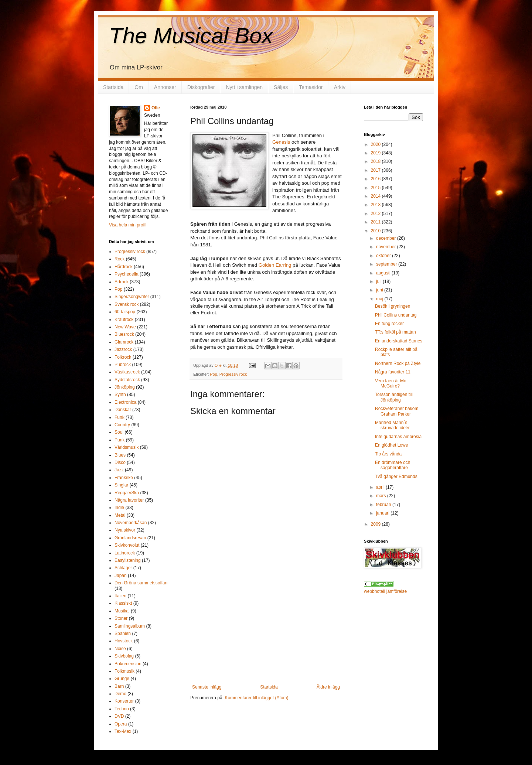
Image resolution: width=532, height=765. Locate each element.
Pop (214, 374)
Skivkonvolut (127, 545)
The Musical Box (191, 36)
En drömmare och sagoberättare (393, 465)
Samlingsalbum (130, 626)
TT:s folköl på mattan (395, 332)
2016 (376, 179)
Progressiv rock (233, 374)
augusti (384, 273)
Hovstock (124, 641)
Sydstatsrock (127, 380)
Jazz (119, 470)
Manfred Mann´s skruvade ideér (392, 425)
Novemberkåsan (131, 523)
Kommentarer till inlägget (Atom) (256, 698)
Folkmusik (125, 671)
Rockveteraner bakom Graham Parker (397, 411)
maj (380, 299)
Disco (120, 462)
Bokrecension (128, 664)
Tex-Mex (123, 731)
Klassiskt (123, 603)
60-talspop (125, 312)
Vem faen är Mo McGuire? (391, 383)
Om (139, 87)
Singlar (121, 485)
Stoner (121, 618)
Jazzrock (123, 349)
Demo (120, 694)
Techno (122, 709)
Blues (120, 455)
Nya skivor (125, 530)
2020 (376, 144)
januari (383, 513)
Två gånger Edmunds (396, 477)
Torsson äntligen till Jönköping (394, 397)
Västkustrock (127, 372)
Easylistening (128, 560)
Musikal (122, 611)
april (381, 487)
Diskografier (201, 87)
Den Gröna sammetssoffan (141, 583)
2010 (376, 231)
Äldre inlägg (328, 687)
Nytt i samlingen (244, 87)
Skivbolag (124, 656)
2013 (376, 205)
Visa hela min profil (128, 225)
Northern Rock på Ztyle (398, 363)
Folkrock (123, 357)
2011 (376, 222)
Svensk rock (127, 304)
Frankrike (124, 478)
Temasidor (311, 87)
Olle (156, 108)
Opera (121, 724)
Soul (119, 432)
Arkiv (340, 87)
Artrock (122, 282)
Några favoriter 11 (393, 372)
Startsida (113, 87)
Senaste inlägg (207, 687)
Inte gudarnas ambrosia (398, 437)
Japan (121, 576)
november (387, 247)
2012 (376, 214)
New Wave (125, 327)
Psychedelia (127, 274)
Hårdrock (124, 267)
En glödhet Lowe (391, 445)
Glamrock (124, 342)
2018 (376, 161)
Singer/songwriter (132, 297)
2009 (376, 524)
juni (380, 290)
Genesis (281, 142)
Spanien (123, 633)
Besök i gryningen (393, 306)
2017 (376, 170)
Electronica (125, 402)
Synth (120, 395)
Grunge (122, 679)
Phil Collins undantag (396, 315)
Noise (120, 649)
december (387, 238)
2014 (376, 196)
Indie (119, 508)
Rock (120, 259)
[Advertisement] (266, 629)
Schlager (123, 568)
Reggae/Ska (127, 493)
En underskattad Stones (399, 341)
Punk (120, 440)
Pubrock (123, 365)
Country (122, 425)
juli (379, 281)
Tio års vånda (388, 454)
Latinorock (125, 553)
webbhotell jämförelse (385, 591)
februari (384, 505)
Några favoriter (129, 500)
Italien (120, 596)
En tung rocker (389, 324)
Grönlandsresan (130, 538)
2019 (376, 153)
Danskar (123, 410)
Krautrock (124, 320)
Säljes (281, 87)
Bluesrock (124, 334)
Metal (120, 515)
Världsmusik (127, 447)
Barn (119, 686)
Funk (120, 417)
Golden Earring (276, 265)
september (387, 264)
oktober (384, 256)
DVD (119, 716)
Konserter (124, 701)
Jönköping (125, 387)
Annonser (165, 87)
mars (382, 496)
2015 (376, 188)
